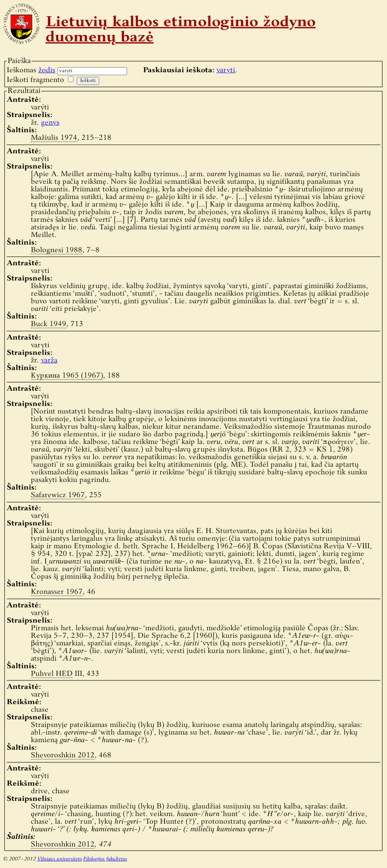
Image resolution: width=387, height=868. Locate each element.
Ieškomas (31, 70)
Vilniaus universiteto (60, 859)
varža (49, 361)
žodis (47, 70)
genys (50, 123)
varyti (226, 70)
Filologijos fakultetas (105, 859)
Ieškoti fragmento (35, 80)
